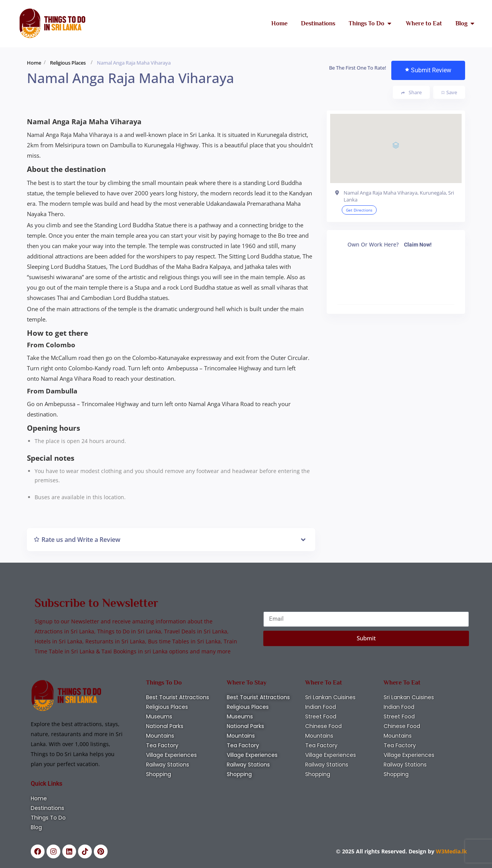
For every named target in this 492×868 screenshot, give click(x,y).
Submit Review (428, 70)
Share (411, 92)
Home (34, 63)
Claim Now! (418, 245)
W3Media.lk (451, 851)
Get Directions (359, 210)
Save (449, 92)
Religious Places (68, 63)
